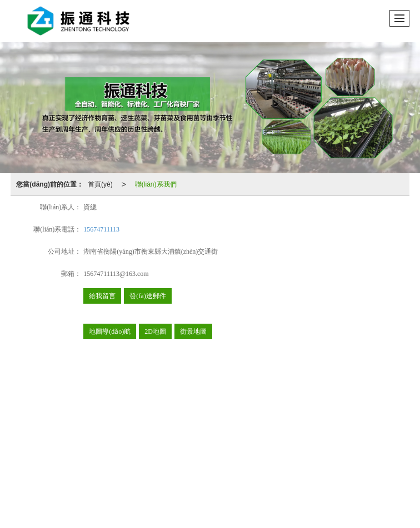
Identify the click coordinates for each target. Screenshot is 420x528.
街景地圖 (193, 331)
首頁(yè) (100, 184)
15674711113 (101, 229)
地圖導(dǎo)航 (110, 331)
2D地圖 (155, 331)
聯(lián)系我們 (156, 184)
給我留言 (102, 296)
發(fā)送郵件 (147, 296)
